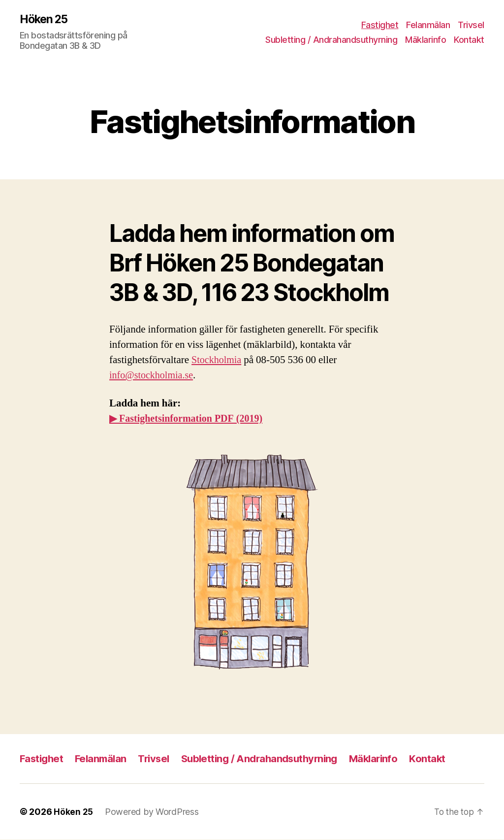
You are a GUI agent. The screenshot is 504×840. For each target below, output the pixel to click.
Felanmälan (428, 25)
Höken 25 (45, 20)
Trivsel (471, 25)
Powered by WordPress (152, 812)
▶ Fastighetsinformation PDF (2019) (189, 419)
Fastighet (380, 25)
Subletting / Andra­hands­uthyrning (331, 40)
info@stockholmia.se (153, 376)
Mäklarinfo (425, 40)
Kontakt (469, 40)
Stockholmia (218, 360)
